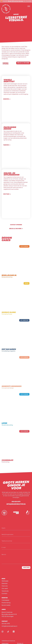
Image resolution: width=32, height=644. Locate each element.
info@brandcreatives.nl (16, 504)
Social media (6, 605)
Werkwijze (5, 581)
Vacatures (5, 591)
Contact (4, 593)
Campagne (5, 600)
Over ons (5, 586)
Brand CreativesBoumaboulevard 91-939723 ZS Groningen (9, 614)
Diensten (5, 584)
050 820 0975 (16, 502)
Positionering (6, 603)
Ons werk (5, 589)
